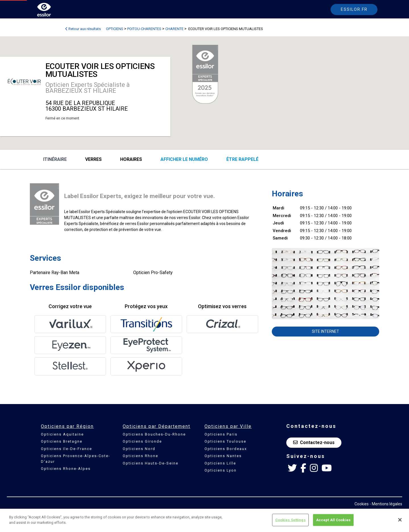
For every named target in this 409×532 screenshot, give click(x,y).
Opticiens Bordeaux (226, 449)
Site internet (325, 331)
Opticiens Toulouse (225, 441)
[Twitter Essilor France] (292, 468)
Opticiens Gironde (142, 441)
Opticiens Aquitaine (62, 434)
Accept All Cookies (333, 520)
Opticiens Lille (220, 463)
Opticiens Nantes (223, 456)
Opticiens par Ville (228, 426)
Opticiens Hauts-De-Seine (151, 463)
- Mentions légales (386, 504)
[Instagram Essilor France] (314, 468)
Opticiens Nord (139, 449)
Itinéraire (55, 159)
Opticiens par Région (67, 426)
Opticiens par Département (156, 426)
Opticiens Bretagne (62, 441)
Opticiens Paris (221, 434)
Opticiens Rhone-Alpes (66, 469)
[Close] (400, 520)
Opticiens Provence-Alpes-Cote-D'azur (76, 459)
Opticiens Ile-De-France (66, 449)
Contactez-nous (314, 442)
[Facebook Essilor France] (303, 468)
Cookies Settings (290, 520)
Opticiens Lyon (221, 470)
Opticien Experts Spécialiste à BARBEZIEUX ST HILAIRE (88, 88)
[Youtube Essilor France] (327, 468)
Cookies (362, 504)
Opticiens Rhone (140, 456)
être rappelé (242, 159)
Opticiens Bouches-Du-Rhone (154, 434)
